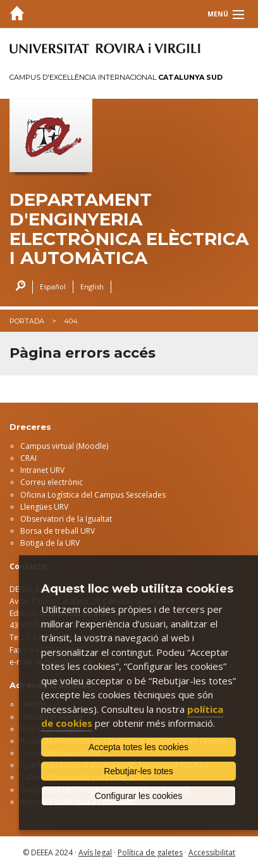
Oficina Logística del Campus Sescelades (93, 495)
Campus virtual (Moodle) (64, 446)
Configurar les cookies (139, 796)
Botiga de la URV (50, 543)
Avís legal (95, 852)
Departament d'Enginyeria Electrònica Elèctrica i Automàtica (129, 229)
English (92, 286)
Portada (27, 321)
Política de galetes (150, 852)
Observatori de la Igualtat (66, 519)
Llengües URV (44, 507)
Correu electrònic (52, 482)
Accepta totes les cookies (138, 747)
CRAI (28, 458)
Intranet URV (42, 470)
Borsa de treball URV (58, 531)
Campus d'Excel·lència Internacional (116, 77)
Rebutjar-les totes (138, 771)
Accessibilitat (212, 852)
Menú (218, 14)
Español (53, 286)
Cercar (17, 287)
